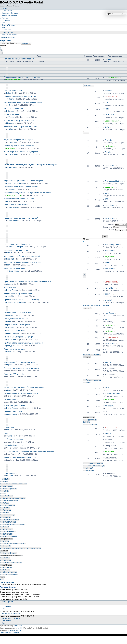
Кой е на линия (7, 582)
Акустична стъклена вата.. (15, 349)
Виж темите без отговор (9, 35)
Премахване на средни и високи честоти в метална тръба (27, 281)
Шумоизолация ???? (12, 399)
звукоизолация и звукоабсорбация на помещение (24, 387)
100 (106, 199)
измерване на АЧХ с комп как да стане (20, 362)
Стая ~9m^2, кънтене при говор (17, 205)
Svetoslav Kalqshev (113, 394)
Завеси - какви (10, 288)
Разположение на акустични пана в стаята (21, 187)
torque (9, 321)
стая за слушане (11, 473)
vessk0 (9, 315)
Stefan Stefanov (111, 97)
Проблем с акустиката (13, 411)
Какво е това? (10, 427)
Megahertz (10, 123)
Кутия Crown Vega (11, 114)
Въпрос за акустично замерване (17, 325)
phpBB (20, 628)
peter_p (9, 346)
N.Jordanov (11, 111)
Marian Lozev (110, 187)
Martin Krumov (12, 333)
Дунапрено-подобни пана (14, 268)
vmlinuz (9, 352)
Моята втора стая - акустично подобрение (21, 152)
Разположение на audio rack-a (16, 250)
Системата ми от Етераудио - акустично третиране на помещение (31, 165)
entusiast (108, 300)
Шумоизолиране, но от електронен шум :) (21, 393)
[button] (1, 53)
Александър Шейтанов (15, 183)
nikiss (8, 201)
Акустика (5, 40)
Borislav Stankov (111, 282)
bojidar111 (10, 365)
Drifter (11, 129)
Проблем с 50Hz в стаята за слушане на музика (23, 343)
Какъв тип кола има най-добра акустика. (20, 457)
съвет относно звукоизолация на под (19, 199)
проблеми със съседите (14, 439)
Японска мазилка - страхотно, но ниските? (21, 127)
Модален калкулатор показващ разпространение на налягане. (29, 451)
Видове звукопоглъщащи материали (19, 146)
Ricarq (11, 99)
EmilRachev (110, 115)
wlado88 (10, 296)
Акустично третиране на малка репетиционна (23, 262)
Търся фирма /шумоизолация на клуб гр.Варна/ (23, 181)
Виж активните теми (7, 37)
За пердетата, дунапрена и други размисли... (22, 368)
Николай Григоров (16, 247)
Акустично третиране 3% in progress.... (20, 140)
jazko (107, 193)
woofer (11, 189)
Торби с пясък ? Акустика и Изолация (19, 121)
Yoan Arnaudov (15, 630)
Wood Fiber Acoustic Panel (15, 331)
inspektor (10, 476)
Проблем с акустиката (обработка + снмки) (21, 300)
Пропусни (4, 8)
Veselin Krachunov (112, 78)
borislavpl (10, 259)
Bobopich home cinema (13, 90)
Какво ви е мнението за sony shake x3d (20, 96)
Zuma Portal (18, 626)
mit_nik (9, 430)
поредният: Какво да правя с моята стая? (21, 218)
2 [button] (1, 51)
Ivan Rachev (110, 313)
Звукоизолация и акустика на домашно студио (23, 102)
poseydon (109, 294)
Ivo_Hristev (11, 148)
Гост (8, 265)
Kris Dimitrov (11, 340)
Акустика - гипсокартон (13, 108)
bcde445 (108, 263)
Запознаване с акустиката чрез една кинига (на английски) (28, 193)
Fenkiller (108, 152)
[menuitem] (10, 13)
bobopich (10, 93)
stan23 (9, 284)
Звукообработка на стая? (14, 445)
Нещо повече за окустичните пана (18, 294)
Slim (10, 105)
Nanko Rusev (12, 154)
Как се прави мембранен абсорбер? (19, 337)
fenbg (107, 109)
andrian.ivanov (12, 414)
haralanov (109, 406)
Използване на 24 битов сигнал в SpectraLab (22, 256)
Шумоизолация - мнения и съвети (18, 313)
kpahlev (9, 253)
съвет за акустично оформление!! (18, 244)
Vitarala (11, 117)
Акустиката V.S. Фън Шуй (14, 374)
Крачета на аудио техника (15, 405)
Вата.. (6, 433)
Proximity (12, 142)
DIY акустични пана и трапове (16, 319)
